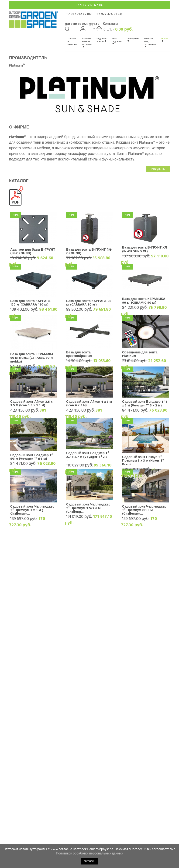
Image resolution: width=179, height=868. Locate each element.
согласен (89, 861)
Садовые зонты (102, 40)
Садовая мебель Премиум (87, 42)
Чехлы (165, 40)
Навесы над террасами (150, 42)
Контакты (110, 24)
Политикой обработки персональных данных (89, 853)
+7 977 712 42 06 (90, 5)
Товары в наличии (72, 41)
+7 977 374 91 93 (109, 14)
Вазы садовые (117, 41)
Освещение (133, 40)
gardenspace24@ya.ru (82, 24)
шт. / (113, 30)
